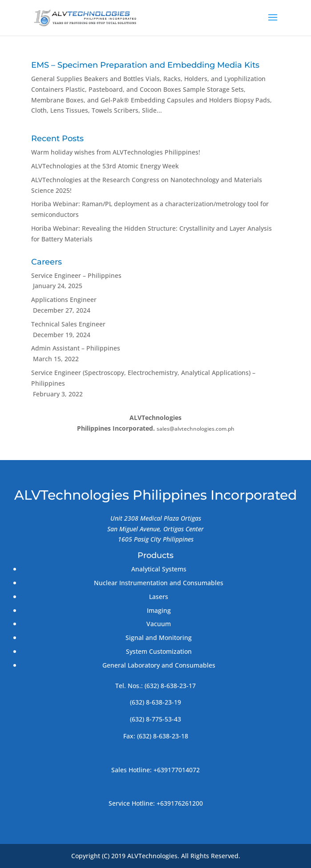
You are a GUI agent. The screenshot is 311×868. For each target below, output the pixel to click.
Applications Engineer (64, 300)
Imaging (159, 610)
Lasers (159, 597)
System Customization (159, 651)
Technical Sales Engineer (68, 324)
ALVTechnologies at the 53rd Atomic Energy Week (105, 166)
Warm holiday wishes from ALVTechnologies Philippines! (116, 152)
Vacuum (159, 624)
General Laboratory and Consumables (159, 665)
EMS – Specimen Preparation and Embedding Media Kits (145, 65)
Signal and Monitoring (159, 638)
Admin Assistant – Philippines (76, 348)
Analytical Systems (159, 569)
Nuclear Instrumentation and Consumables (159, 583)
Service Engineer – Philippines (76, 275)
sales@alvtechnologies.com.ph (196, 429)
